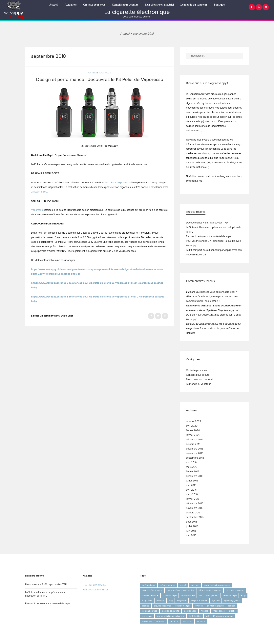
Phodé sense (219, 611)
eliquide (146, 606)
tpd (207, 616)
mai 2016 (191, 485)
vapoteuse (187, 621)
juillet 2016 (192, 481)
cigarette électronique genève (181, 590)
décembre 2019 (195, 440)
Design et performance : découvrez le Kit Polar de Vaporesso (100, 80)
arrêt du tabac (149, 585)
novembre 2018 (195, 453)
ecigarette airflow (199, 601)
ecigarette (182, 601)
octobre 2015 (193, 513)
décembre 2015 (195, 504)
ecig (171, 601)
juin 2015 (191, 531)
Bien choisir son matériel (159, 5)
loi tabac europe (150, 611)
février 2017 (192, 472)
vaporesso (147, 621)
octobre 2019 (193, 444)
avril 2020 (192, 426)
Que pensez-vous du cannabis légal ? (216, 292)
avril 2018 (191, 463)
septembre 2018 (195, 458)
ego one (216, 601)
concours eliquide (150, 595)
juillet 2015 (192, 526)
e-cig (243, 595)
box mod (195, 585)
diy (200, 595)
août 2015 (192, 522)
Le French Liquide (215, 606)
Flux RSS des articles (94, 585)
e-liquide (160, 601)
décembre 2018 (195, 449)
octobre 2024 (194, 421)
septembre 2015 (195, 517)
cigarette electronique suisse (217, 585)
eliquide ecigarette (162, 606)
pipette (232, 611)
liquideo (232, 606)
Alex (189, 297)
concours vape (170, 595)
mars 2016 (192, 494)
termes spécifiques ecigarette (170, 616)
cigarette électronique (152, 590)
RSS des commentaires (95, 590)
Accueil (54, 5)
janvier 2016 (193, 499)
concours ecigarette (235, 590)
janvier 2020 (193, 435)
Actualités (71, 5)
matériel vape (190, 611)
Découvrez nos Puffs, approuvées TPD (207, 223)
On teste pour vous (94, 5)
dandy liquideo (188, 595)
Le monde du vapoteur (194, 5)
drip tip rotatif (212, 595)
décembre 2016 (195, 476)
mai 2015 (191, 536)
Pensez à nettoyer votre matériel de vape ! (209, 236)
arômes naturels (168, 585)
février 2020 (193, 431)
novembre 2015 (195, 508)
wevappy (201, 621)
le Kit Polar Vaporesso (117, 183)
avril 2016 (191, 490)
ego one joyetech (232, 601)
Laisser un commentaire (45, 316)
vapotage (161, 621)
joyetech (199, 606)
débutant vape (230, 595)
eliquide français (183, 606)
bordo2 (183, 585)
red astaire (147, 616)
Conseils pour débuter (125, 5)
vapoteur (174, 621)
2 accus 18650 (39, 192)
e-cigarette (147, 601)
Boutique (219, 5)
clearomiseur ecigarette (210, 590)
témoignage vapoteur (223, 616)
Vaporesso (37, 210)
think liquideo (195, 616)
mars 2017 (192, 467)
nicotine (204, 611)
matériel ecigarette (170, 611)
